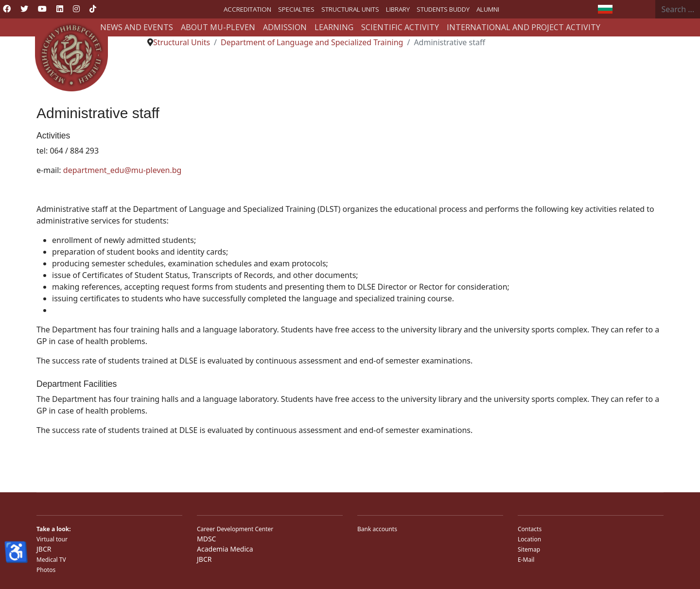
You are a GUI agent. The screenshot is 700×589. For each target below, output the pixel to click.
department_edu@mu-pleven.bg (122, 170)
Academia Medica (225, 549)
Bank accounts (377, 529)
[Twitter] (24, 9)
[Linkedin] (60, 9)
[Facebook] (7, 9)
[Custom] (93, 9)
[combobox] (678, 9)
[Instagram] (76, 9)
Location (529, 539)
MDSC (206, 539)
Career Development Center (235, 529)
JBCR (44, 549)
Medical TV (51, 560)
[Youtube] (42, 9)
